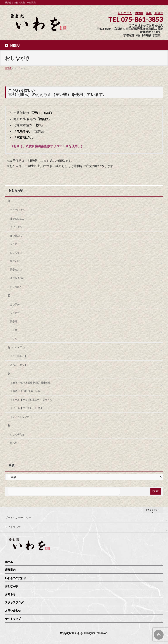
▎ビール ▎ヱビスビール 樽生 (26, 408)
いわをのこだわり (16, 578)
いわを (79, 633)
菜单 (149, 13)
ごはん (14, 338)
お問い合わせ (13, 611)
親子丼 (14, 321)
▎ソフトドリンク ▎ (21, 417)
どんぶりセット (18, 365)
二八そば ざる (18, 210)
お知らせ (10, 594)
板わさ (14, 443)
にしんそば (16, 252)
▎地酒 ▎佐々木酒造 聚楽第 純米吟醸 (30, 383)
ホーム (9, 562)
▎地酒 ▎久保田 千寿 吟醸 (25, 391)
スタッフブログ (14, 603)
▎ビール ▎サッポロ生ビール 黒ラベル (31, 400)
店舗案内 (10, 570)
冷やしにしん (17, 219)
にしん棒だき (17, 434)
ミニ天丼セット (18, 356)
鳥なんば (15, 261)
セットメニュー (18, 347)
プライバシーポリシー (18, 518)
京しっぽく (16, 287)
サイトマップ (13, 527)
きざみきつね (17, 278)
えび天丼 (15, 304)
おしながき (125, 13)
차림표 (159, 13)
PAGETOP (153, 510)
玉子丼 (14, 330)
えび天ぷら (16, 236)
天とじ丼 (15, 313)
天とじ (14, 244)
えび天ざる (16, 227)
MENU (139, 13)
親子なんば (16, 269)
